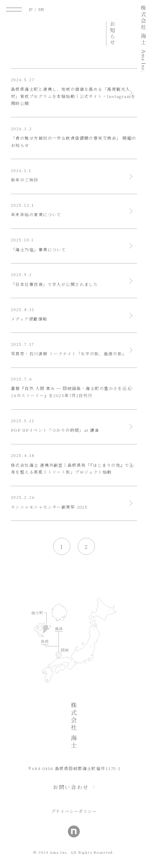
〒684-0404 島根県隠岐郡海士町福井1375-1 (74, 768)
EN (41, 9)
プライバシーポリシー (74, 811)
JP (31, 9)
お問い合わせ (71, 787)
